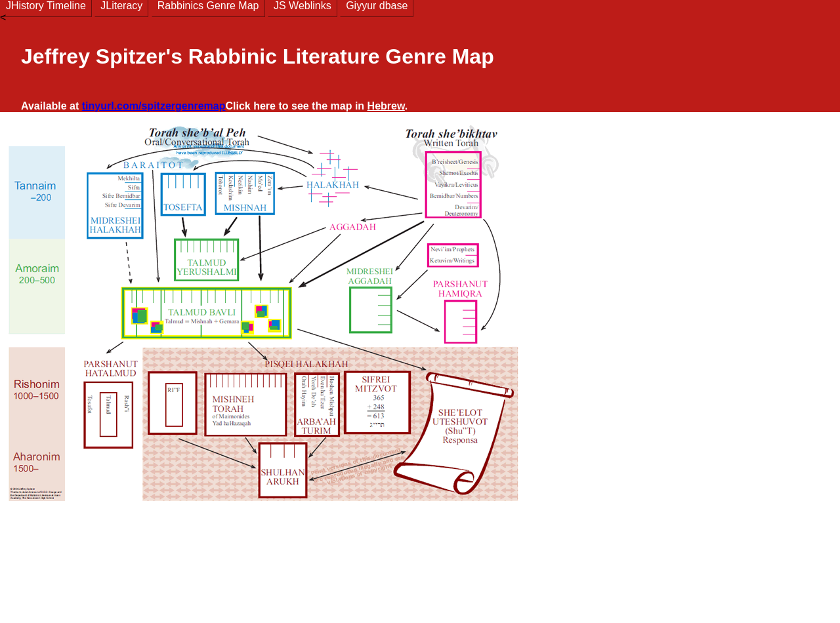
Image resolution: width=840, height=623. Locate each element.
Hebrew (386, 106)
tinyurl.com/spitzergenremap (154, 106)
